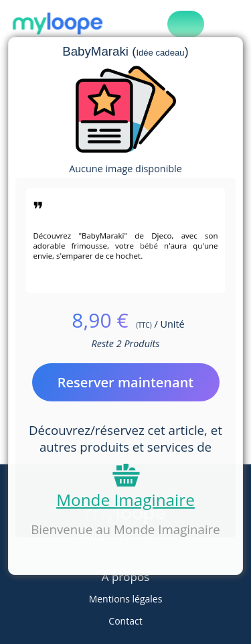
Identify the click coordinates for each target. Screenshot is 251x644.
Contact (125, 621)
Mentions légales (126, 599)
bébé (149, 246)
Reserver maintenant (126, 382)
